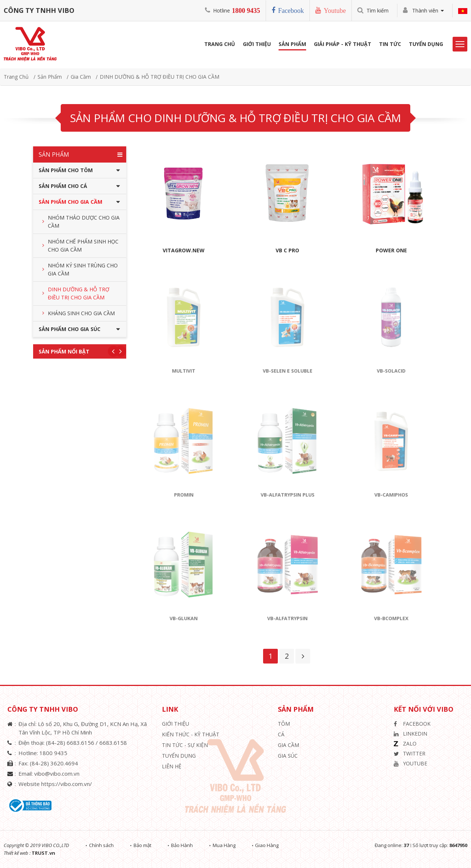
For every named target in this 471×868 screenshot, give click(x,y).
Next (121, 351)
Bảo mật (143, 845)
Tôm (284, 724)
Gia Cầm (81, 77)
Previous (113, 351)
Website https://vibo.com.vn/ (55, 784)
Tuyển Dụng (426, 45)
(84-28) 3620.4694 (54, 763)
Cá (281, 734)
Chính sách (102, 845)
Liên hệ (172, 766)
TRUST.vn (43, 853)
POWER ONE (391, 250)
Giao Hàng (269, 845)
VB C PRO (287, 250)
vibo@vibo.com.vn (57, 773)
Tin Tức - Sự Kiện (185, 745)
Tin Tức (390, 45)
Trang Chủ (220, 45)
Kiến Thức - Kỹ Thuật (191, 734)
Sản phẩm (292, 45)
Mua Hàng (226, 845)
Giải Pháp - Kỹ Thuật (343, 45)
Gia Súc (288, 756)
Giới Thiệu (257, 45)
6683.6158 (113, 743)
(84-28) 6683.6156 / (73, 743)
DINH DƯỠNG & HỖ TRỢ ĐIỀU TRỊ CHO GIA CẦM (160, 77)
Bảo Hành (183, 845)
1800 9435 (246, 11)
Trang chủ (16, 77)
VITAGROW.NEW (184, 250)
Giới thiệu (176, 724)
